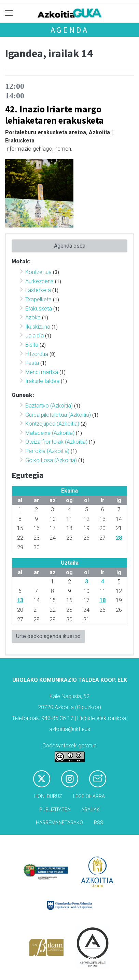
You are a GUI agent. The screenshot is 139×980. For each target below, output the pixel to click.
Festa (32, 363)
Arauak (91, 810)
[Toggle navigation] (9, 13)
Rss (99, 823)
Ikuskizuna (38, 327)
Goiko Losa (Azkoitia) (51, 460)
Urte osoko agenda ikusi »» (48, 636)
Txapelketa (38, 299)
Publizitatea (55, 810)
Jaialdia (34, 336)
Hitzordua (37, 354)
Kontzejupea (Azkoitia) (52, 424)
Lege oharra (89, 796)
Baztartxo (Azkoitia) (49, 406)
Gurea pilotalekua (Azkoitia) (58, 415)
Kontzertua (38, 272)
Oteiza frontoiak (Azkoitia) (56, 442)
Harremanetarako (59, 823)
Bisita (32, 345)
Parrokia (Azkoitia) (47, 451)
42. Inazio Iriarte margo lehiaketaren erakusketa (54, 115)
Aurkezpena (39, 281)
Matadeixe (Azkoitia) (50, 433)
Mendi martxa (42, 372)
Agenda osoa (70, 246)
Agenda (70, 30)
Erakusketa (39, 309)
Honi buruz (48, 796)
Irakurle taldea (42, 381)
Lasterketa (38, 290)
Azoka (33, 318)
